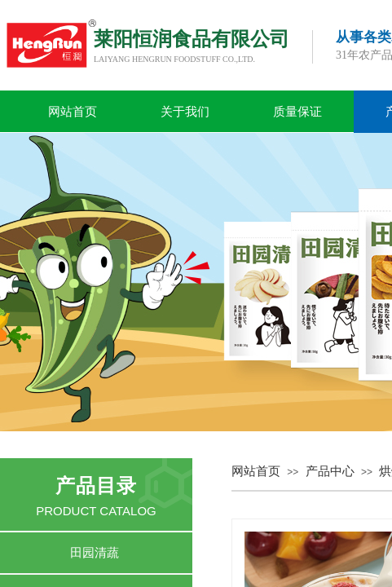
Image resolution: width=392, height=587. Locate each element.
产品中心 (330, 471)
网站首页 (73, 112)
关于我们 (185, 112)
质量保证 (297, 112)
